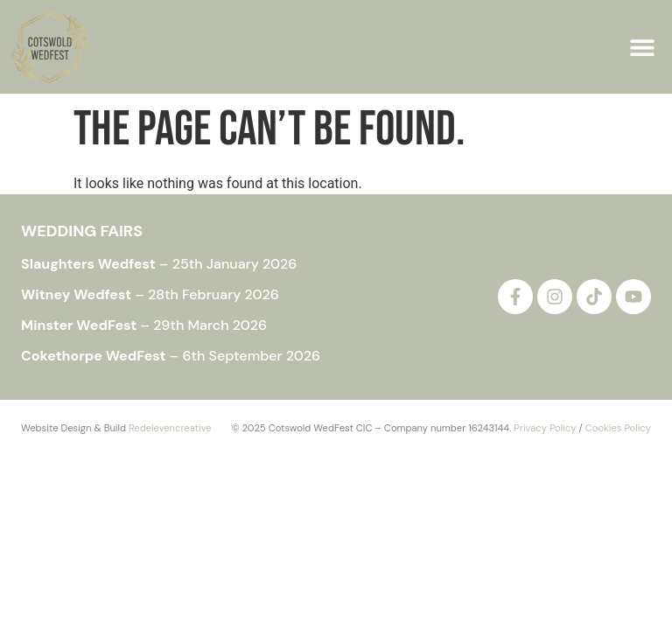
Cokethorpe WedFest (94, 356)
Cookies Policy (618, 428)
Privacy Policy (545, 428)
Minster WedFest (79, 325)
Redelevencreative (170, 428)
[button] (642, 47)
